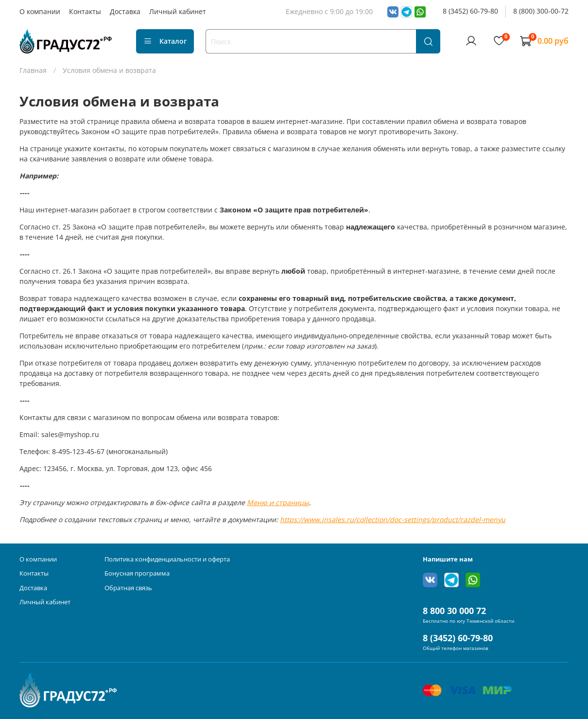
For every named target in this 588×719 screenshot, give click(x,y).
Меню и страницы (278, 502)
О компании (40, 11)
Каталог (165, 41)
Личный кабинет (178, 11)
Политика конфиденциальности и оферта (167, 559)
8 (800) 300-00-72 (541, 11)
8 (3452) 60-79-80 (470, 11)
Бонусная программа (137, 573)
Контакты (85, 11)
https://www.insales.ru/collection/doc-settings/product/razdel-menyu (393, 519)
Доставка (125, 11)
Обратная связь (128, 588)
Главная (33, 70)
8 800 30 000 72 (454, 611)
